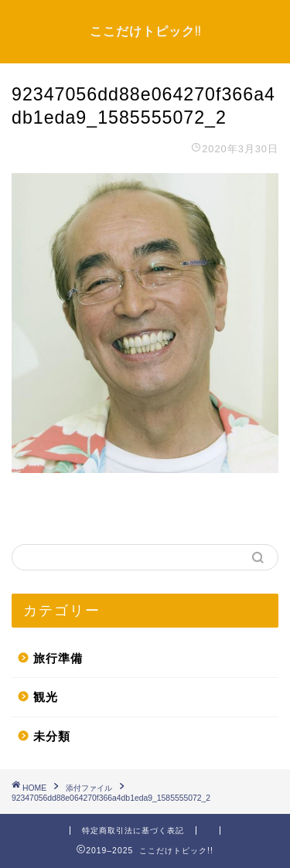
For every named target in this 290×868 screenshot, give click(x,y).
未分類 (52, 736)
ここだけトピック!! (145, 31)
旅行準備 (58, 658)
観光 (46, 697)
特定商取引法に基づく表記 (133, 831)
